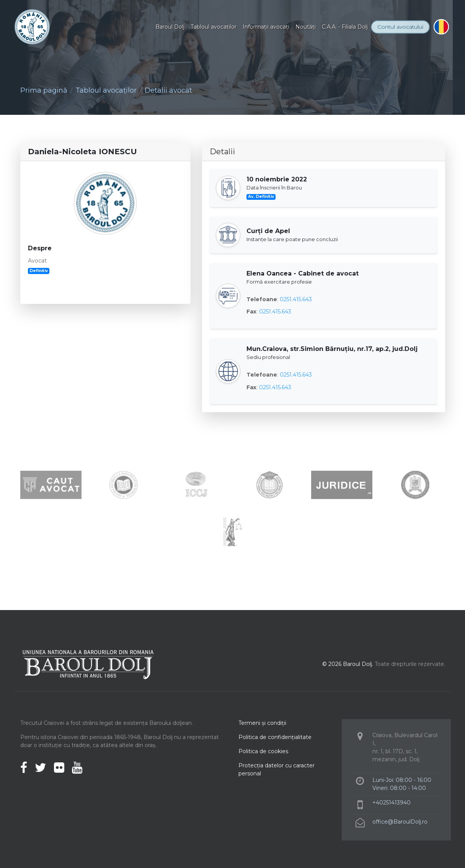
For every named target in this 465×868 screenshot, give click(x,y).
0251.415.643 (296, 299)
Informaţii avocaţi (266, 27)
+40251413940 (392, 803)
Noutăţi (306, 27)
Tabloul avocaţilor (214, 27)
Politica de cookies (263, 751)
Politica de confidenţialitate (275, 737)
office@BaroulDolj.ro (400, 822)
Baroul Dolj (170, 27)
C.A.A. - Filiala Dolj (345, 27)
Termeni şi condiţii (262, 723)
